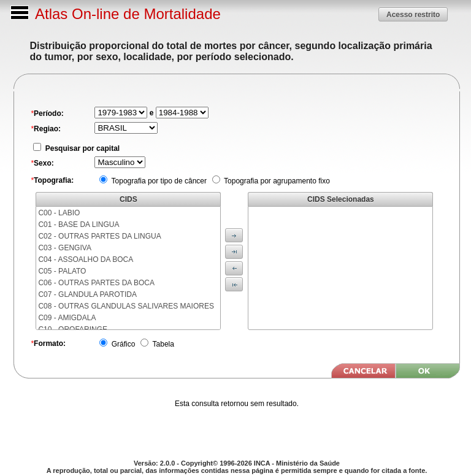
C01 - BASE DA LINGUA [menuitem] (78, 225)
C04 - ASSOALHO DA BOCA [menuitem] (86, 259)
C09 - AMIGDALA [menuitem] (67, 318)
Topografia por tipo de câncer (158, 181)
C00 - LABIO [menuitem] (59, 213)
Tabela (162, 344)
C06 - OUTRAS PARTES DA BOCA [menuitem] (96, 283)
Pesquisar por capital (81, 148)
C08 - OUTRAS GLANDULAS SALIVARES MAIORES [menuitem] (126, 306)
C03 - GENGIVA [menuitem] (64, 248)
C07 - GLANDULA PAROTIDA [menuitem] (87, 294)
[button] (413, 14)
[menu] (128, 268)
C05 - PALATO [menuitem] (62, 271)
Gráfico (122, 344)
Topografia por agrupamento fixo (276, 181)
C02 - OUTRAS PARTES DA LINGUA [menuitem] (99, 236)
